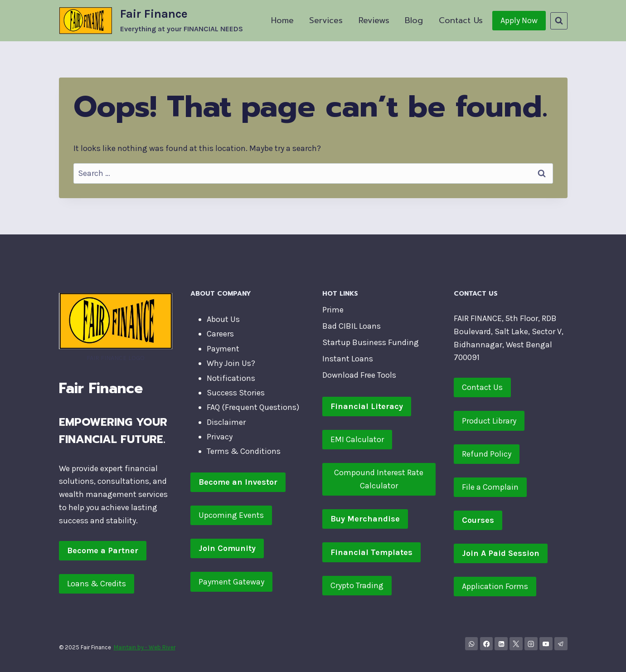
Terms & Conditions (244, 451)
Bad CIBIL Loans (352, 326)
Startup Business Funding (371, 342)
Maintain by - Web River (145, 647)
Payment (223, 349)
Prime (333, 310)
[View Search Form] (559, 21)
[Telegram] (561, 644)
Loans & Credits (97, 584)
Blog (414, 20)
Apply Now (519, 20)
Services (326, 20)
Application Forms (495, 586)
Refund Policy (487, 454)
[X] (516, 644)
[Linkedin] (501, 644)
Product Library (489, 421)
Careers (220, 334)
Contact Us (461, 20)
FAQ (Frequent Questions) (253, 407)
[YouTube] (546, 644)
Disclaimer (226, 422)
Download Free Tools (359, 375)
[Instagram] (531, 644)
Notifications (231, 378)
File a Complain (490, 487)
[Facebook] (487, 644)
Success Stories (236, 393)
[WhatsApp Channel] (472, 644)
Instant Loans (348, 359)
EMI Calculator (357, 439)
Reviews (374, 20)
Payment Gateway (231, 582)
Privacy (220, 437)
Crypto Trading (357, 585)
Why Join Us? (231, 363)
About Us (223, 319)
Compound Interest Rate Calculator (379, 479)
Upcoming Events (231, 515)
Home (282, 20)
